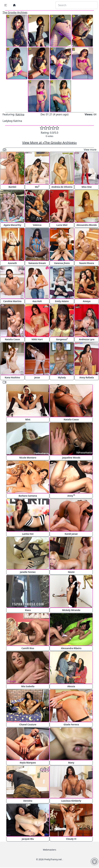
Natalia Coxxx (12, 339)
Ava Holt (37, 301)
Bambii (12, 187)
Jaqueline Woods (71, 458)
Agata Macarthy (12, 225)
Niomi (71, 572)
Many (71, 763)
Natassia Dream (37, 263)
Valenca (37, 225)
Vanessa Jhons (62, 263)
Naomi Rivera (87, 263)
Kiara (28, 610)
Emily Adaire (62, 301)
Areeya (87, 301)
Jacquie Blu (28, 839)
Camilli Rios (28, 648)
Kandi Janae (71, 534)
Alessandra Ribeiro (71, 648)
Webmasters (50, 850)
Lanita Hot (28, 534)
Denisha (28, 801)
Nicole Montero (28, 458)
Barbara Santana (28, 496)
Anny (71, 496)
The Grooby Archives (15, 12)
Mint (28, 419)
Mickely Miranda (71, 610)
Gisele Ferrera (71, 724)
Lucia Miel (62, 225)
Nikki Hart (37, 339)
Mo (37, 187)
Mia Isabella (28, 686)
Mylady (62, 377)
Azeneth (12, 263)
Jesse (37, 377)
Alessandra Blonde (87, 225)
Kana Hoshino (12, 377)
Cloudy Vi (71, 839)
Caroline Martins (12, 301)
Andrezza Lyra (87, 339)
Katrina (20, 114)
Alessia (71, 686)
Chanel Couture (28, 724)
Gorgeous (62, 339)
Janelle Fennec (28, 572)
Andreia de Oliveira (62, 187)
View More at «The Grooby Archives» (50, 143)
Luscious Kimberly (71, 801)
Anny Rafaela (87, 377)
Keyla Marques (28, 763)
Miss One (87, 187)
